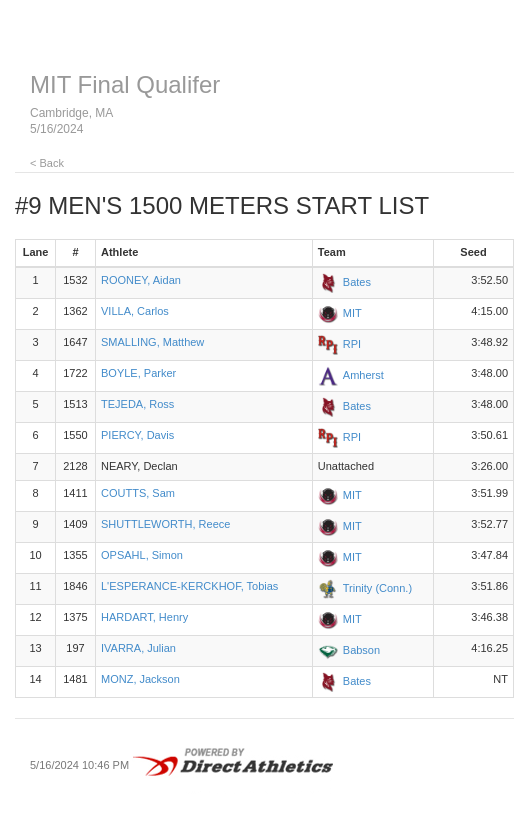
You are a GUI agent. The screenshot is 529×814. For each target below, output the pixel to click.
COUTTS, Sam (138, 493)
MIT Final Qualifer (125, 84)
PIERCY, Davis (137, 435)
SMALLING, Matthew (152, 342)
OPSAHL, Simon (142, 555)
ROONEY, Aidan (141, 280)
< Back (47, 163)
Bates (357, 282)
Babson (361, 649)
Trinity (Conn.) (377, 587)
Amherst (363, 375)
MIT (352, 313)
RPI (352, 344)
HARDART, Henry (144, 617)
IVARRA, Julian (138, 648)
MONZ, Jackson (140, 679)
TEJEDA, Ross (137, 404)
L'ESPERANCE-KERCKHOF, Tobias (189, 586)
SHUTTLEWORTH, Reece (165, 524)
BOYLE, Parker (138, 373)
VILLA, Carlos (135, 311)
